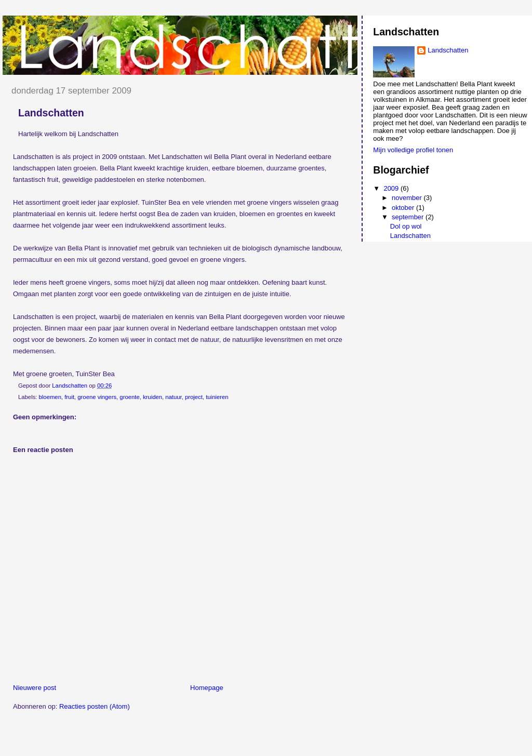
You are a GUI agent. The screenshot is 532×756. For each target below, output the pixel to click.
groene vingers (97, 397)
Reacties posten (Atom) (95, 706)
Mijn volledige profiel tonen (413, 150)
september (409, 217)
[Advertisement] (124, 731)
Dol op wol (406, 226)
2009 (392, 188)
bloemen (50, 397)
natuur (173, 397)
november (408, 198)
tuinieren (217, 397)
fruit (69, 397)
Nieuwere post (35, 688)
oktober (404, 208)
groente (129, 397)
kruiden (152, 397)
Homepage (207, 688)
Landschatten (448, 50)
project (194, 397)
